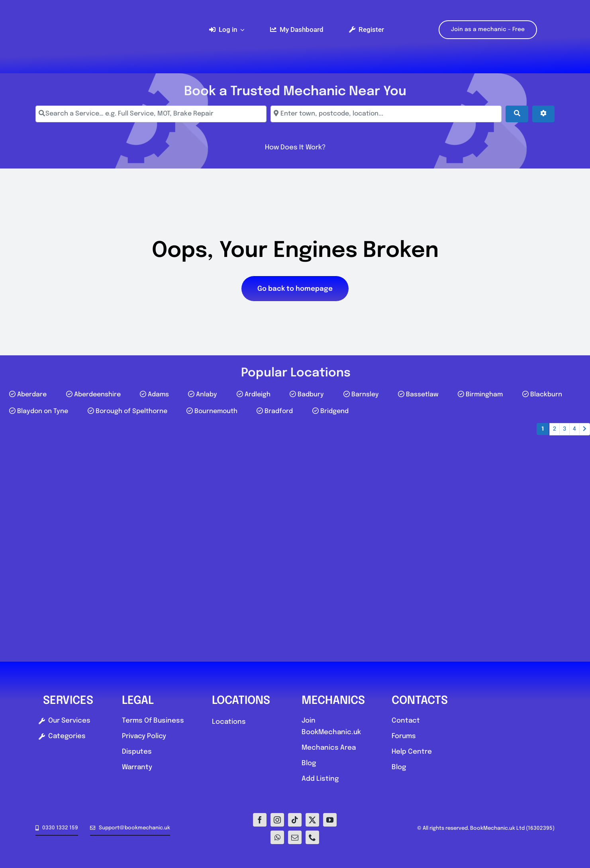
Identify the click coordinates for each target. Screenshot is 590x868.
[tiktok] (295, 820)
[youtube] (330, 820)
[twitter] (312, 820)
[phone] (312, 837)
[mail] (295, 837)
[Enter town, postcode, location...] (386, 114)
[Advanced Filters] (543, 114)
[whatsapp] (277, 837)
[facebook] (260, 820)
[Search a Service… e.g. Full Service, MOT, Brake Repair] (151, 114)
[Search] (517, 114)
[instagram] (277, 820)
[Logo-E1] (112, 3)
